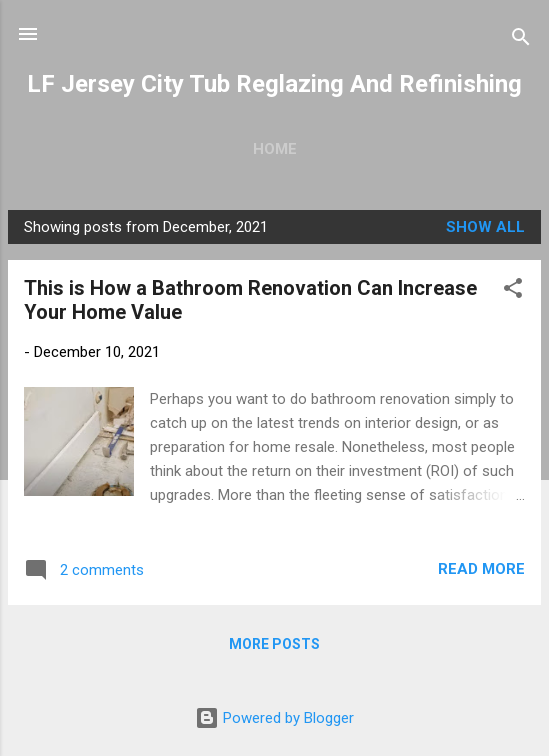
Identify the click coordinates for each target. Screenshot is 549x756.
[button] (513, 291)
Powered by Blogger (274, 718)
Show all (485, 227)
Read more (481, 569)
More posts (274, 644)
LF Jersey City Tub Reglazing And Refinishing (274, 84)
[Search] (521, 40)
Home (275, 149)
